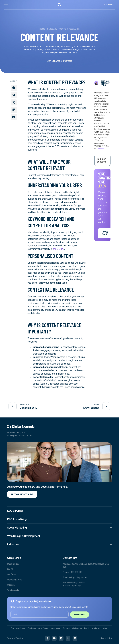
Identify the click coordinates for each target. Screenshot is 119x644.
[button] (14, 88)
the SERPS (59, 249)
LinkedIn (100, 149)
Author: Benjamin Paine (106, 83)
